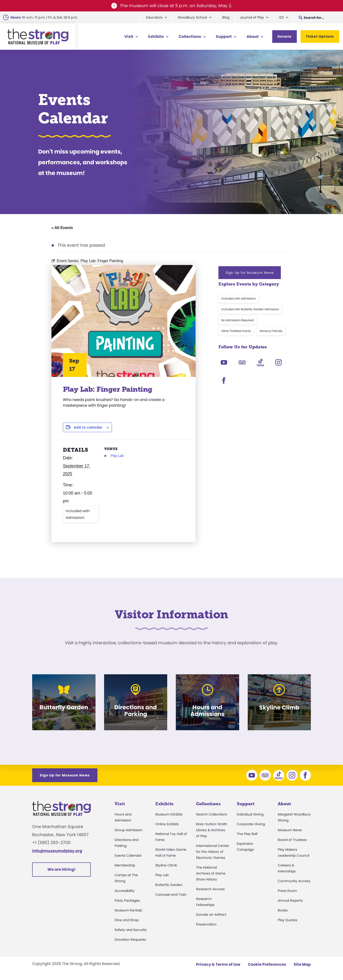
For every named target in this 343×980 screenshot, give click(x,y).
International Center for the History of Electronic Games (213, 852)
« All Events (62, 228)
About (253, 37)
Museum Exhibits (169, 814)
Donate (285, 36)
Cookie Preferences (267, 964)
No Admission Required (237, 320)
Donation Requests (130, 940)
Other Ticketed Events (236, 331)
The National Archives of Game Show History (211, 873)
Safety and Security (131, 930)
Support (224, 37)
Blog (226, 17)
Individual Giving (250, 814)
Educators (154, 17)
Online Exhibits (167, 824)
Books (283, 910)
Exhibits (156, 37)
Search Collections (212, 814)
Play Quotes (288, 920)
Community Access (294, 881)
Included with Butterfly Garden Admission (250, 309)
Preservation (206, 924)
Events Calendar (128, 855)
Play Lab (117, 456)
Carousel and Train (171, 895)
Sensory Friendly (271, 331)
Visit (129, 37)
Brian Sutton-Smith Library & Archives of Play (212, 830)
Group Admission (129, 830)
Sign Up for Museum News (250, 273)
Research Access (210, 889)
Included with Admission (78, 514)
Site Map (302, 964)
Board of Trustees (292, 840)
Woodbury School (192, 17)
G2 (281, 17)
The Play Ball (247, 834)
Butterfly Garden (169, 885)
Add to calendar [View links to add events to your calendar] (88, 427)
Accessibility (125, 891)
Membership (125, 865)
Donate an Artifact (211, 915)
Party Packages (127, 900)
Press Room (287, 891)
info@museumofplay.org (57, 851)
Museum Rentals (128, 910)
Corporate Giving (251, 824)
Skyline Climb (166, 865)
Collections (190, 37)
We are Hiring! (61, 869)
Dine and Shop (127, 920)
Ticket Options (320, 36)
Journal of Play (252, 17)
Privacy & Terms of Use (218, 964)
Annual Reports (290, 900)
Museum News (290, 830)
